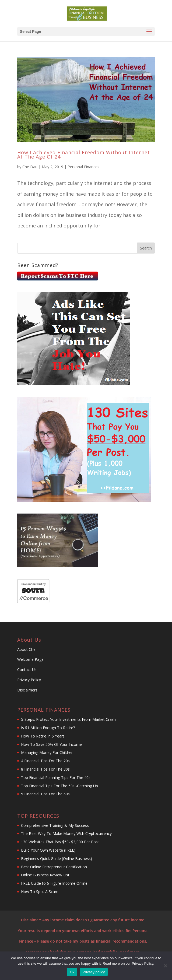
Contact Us (27, 670)
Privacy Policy (29, 680)
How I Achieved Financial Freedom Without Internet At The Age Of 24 (84, 154)
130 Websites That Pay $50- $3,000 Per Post (60, 842)
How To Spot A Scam (40, 892)
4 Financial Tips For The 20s (45, 761)
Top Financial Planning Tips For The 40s (56, 777)
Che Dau (30, 167)
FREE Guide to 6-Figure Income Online (54, 883)
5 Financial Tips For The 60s (45, 794)
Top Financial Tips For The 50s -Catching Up (59, 786)
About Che (26, 649)
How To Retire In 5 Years (43, 736)
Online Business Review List (46, 875)
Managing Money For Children (47, 752)
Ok (72, 972)
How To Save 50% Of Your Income (51, 744)
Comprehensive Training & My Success (55, 825)
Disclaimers (27, 690)
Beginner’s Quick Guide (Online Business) (57, 858)
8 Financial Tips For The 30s (45, 769)
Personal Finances (83, 167)
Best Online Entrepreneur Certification (55, 867)
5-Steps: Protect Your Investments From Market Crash (68, 719)
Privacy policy (94, 972)
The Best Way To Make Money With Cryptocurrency (66, 833)
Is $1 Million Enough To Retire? (48, 728)
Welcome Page (30, 659)
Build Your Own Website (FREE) (48, 850)
